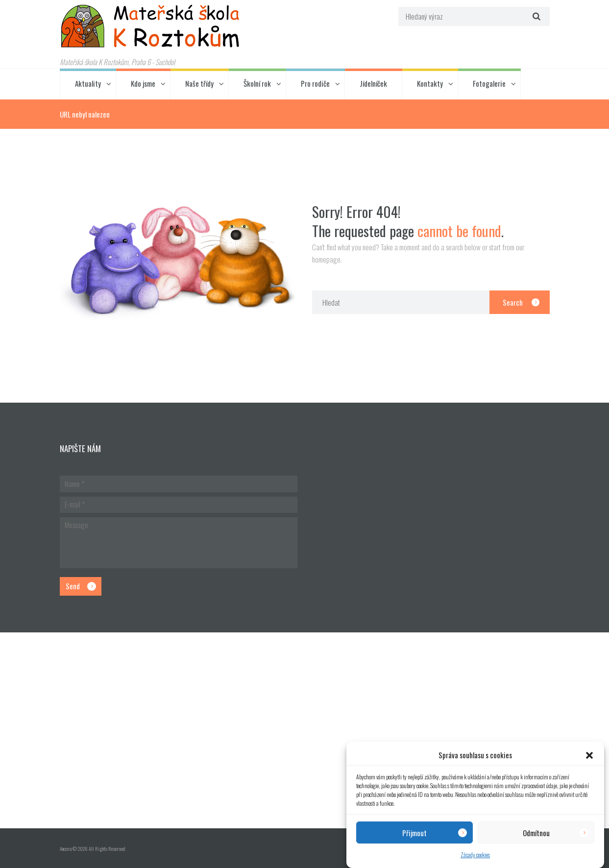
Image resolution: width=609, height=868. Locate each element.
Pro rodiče (315, 83)
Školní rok (257, 83)
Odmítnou (536, 833)
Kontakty (430, 83)
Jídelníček (373, 83)
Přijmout (414, 833)
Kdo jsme (143, 83)
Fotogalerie (489, 83)
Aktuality (88, 83)
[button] (589, 755)
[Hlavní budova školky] (304, 730)
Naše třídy (199, 83)
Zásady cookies (475, 855)
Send (73, 586)
